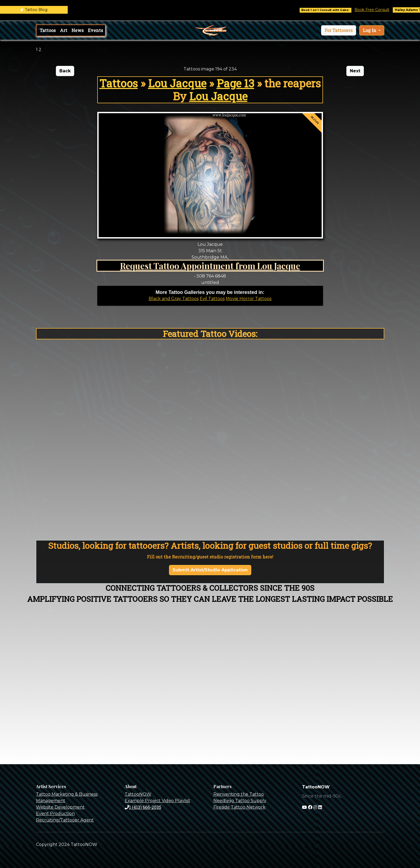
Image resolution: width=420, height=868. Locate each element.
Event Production (55, 814)
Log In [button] (370, 30)
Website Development (60, 807)
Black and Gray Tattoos (174, 299)
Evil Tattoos (212, 299)
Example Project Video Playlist (157, 801)
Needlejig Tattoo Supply (240, 801)
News (78, 30)
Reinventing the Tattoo (239, 794)
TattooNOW (138, 794)
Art (64, 30)
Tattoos (48, 30)
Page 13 (235, 83)
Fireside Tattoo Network (239, 807)
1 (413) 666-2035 (143, 807)
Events (95, 30)
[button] (339, 30)
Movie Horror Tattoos (249, 299)
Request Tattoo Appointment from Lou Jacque (210, 266)
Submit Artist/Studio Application (210, 570)
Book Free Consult (380, 10)
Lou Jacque (177, 83)
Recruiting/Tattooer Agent (65, 820)
